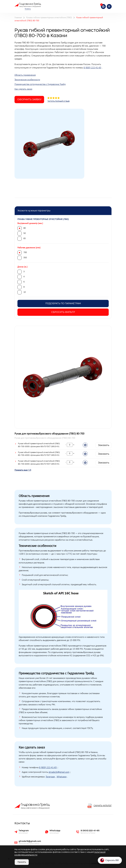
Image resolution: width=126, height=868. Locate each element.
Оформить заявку (29, 100)
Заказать (104, 445)
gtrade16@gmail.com (59, 772)
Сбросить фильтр (63, 312)
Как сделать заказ (23, 89)
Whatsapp (62, 777)
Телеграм (50, 777)
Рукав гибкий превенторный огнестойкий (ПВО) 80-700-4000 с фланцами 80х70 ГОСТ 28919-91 (39, 454)
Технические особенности (27, 80)
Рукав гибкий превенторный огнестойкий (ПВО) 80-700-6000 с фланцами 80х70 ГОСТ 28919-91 (39, 463)
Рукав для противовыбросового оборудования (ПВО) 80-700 (49, 434)
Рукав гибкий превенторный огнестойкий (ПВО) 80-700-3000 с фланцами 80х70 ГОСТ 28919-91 (39, 445)
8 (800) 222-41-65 (92, 68)
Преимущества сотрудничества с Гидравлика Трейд (40, 84)
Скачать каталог (99, 806)
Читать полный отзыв (58, 101)
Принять (22, 862)
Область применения (25, 75)
